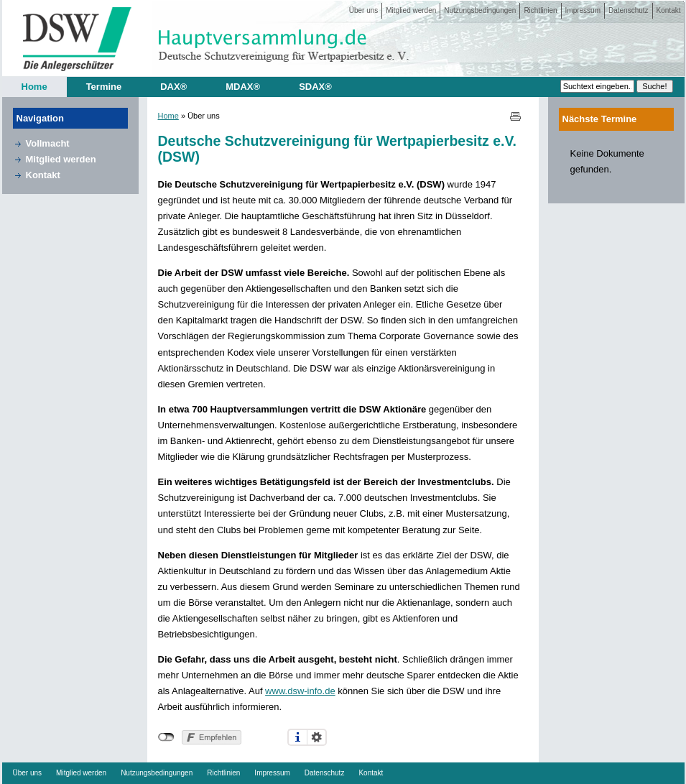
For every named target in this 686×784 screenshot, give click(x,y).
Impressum (583, 10)
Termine (104, 87)
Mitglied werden (411, 10)
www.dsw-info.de (300, 691)
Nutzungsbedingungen (480, 10)
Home (34, 87)
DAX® (173, 87)
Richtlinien (540, 10)
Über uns (364, 10)
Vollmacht (48, 143)
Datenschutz (629, 10)
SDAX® (315, 87)
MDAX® (243, 87)
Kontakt (669, 10)
